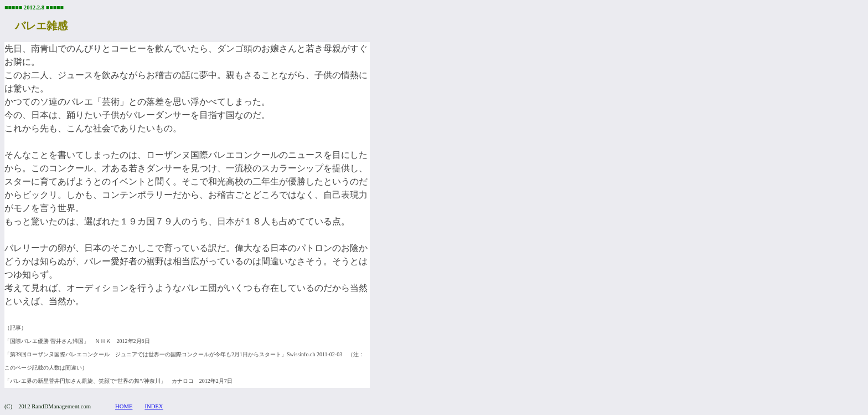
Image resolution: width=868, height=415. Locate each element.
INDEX (154, 406)
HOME (124, 406)
